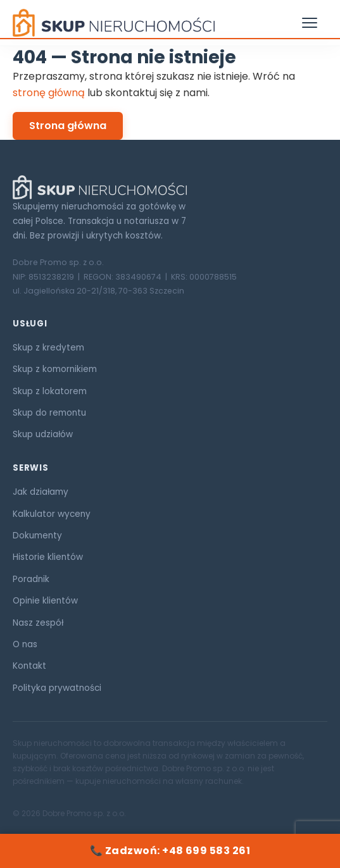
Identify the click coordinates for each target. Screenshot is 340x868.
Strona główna (68, 126)
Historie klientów (48, 557)
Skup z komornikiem (55, 369)
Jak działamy (41, 492)
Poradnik (31, 579)
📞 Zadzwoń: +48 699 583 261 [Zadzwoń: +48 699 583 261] (170, 851)
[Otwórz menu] (315, 23)
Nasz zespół (38, 623)
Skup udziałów (43, 434)
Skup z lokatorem (50, 391)
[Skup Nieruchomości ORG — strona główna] (114, 23)
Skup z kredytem (48, 348)
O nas (25, 644)
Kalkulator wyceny (52, 514)
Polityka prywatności (57, 688)
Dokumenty (37, 536)
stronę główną (49, 93)
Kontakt (29, 666)
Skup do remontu (49, 413)
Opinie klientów (45, 601)
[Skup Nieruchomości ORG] (170, 187)
